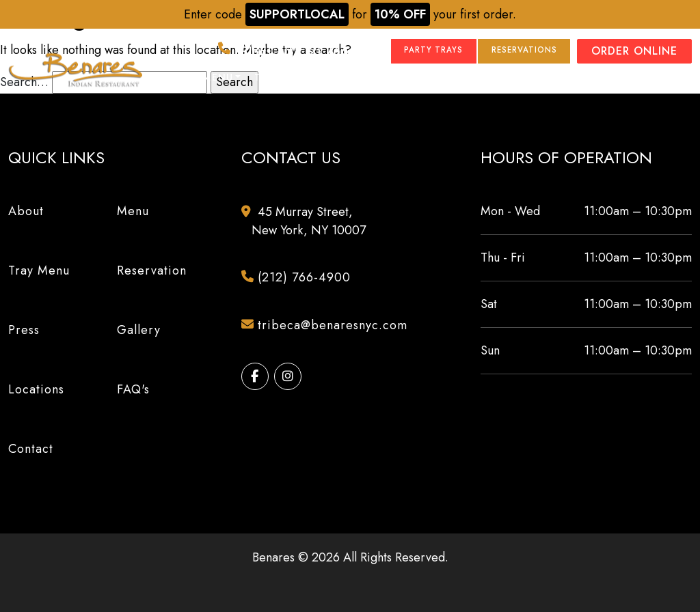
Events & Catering (562, 78)
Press (343, 78)
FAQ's (133, 389)
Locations (462, 78)
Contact (665, 78)
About (171, 78)
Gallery (395, 78)
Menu (218, 78)
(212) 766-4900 (252, 52)
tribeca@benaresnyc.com (329, 326)
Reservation (152, 270)
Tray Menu (284, 78)
